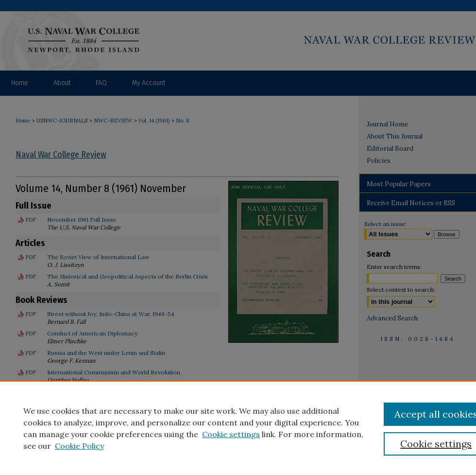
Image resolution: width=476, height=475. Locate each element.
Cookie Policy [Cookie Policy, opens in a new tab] (79, 446)
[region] (238, 428)
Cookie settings (231, 434)
